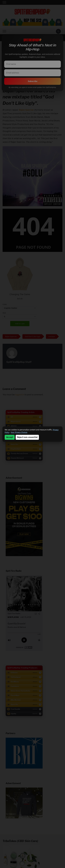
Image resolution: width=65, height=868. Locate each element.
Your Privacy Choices (19, 432)
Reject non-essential (27, 437)
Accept (10, 437)
